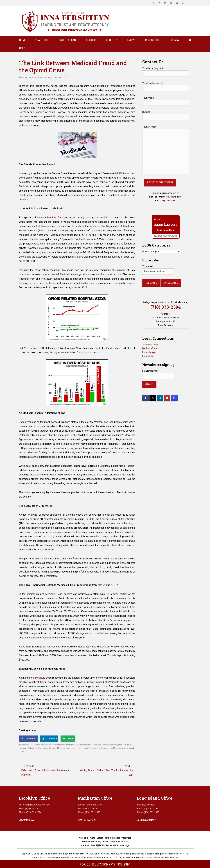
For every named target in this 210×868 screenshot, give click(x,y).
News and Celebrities (45, 745)
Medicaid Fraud (28, 745)
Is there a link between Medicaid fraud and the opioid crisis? (83, 745)
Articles (91, 40)
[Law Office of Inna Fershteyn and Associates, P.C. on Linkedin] (160, 398)
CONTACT (176, 40)
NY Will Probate (106, 845)
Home (23, 40)
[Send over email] (68, 739)
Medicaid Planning (92, 842)
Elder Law (108, 842)
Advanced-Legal (150, 345)
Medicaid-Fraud (150, 348)
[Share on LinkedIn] (49, 739)
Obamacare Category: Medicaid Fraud (54, 748)
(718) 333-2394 (167, 201)
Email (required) (151, 371)
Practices (41, 40)
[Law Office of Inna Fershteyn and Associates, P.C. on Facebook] (146, 398)
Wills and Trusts (87, 838)
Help (22, 48)
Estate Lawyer (149, 352)
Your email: (148, 266)
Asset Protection (123, 838)
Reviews (131, 40)
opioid (74, 748)
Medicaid (130, 90)
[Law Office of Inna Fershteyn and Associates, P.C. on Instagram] (174, 398)
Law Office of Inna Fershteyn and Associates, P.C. (64, 854)
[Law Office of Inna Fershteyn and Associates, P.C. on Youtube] (167, 398)
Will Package (69, 40)
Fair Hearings (122, 845)
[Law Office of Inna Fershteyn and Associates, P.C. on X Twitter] (153, 398)
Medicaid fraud (55, 218)
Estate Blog (148, 356)
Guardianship (121, 842)
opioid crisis (83, 748)
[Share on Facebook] (28, 739)
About (110, 40)
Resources (152, 40)
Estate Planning (105, 838)
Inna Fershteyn (46, 77)
